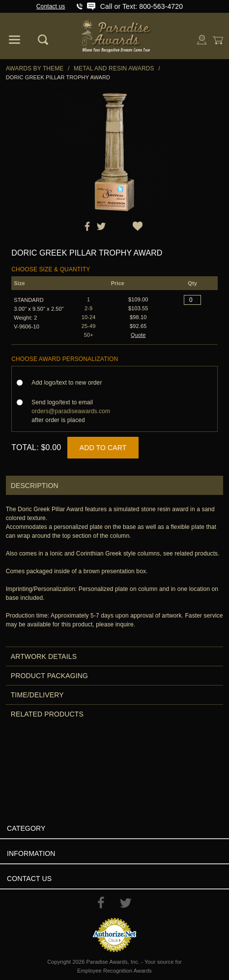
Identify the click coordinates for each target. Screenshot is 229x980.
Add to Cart (103, 448)
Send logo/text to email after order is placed (71, 411)
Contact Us (29, 879)
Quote (138, 335)
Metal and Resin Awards (114, 68)
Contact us (51, 6)
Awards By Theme (35, 68)
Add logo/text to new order (70, 383)
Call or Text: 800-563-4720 (142, 6)
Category (26, 828)
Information (31, 853)
